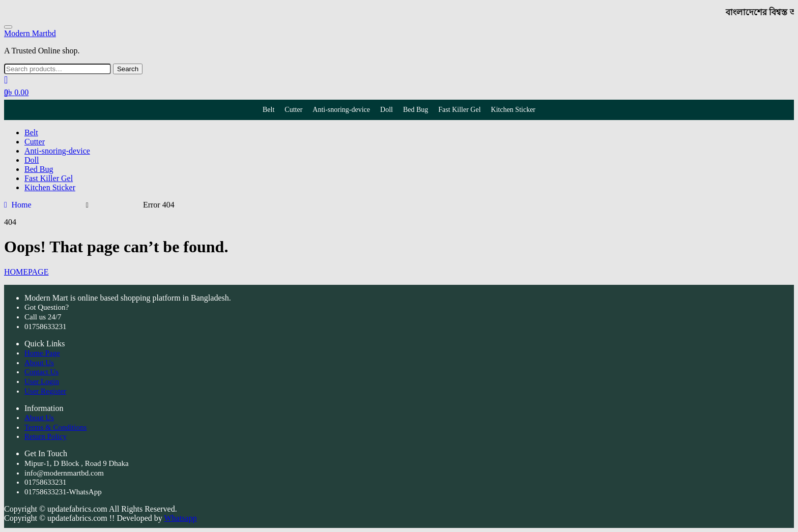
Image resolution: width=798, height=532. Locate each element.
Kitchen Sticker (513, 110)
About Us (39, 363)
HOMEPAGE (26, 272)
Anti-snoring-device (341, 110)
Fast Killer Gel (459, 110)
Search (128, 69)
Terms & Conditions (55, 427)
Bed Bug (416, 110)
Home (21, 205)
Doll (387, 110)
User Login (42, 381)
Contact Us (41, 372)
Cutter (293, 110)
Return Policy (46, 436)
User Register (45, 391)
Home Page (42, 353)
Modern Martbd (30, 33)
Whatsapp (180, 518)
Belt (268, 110)
